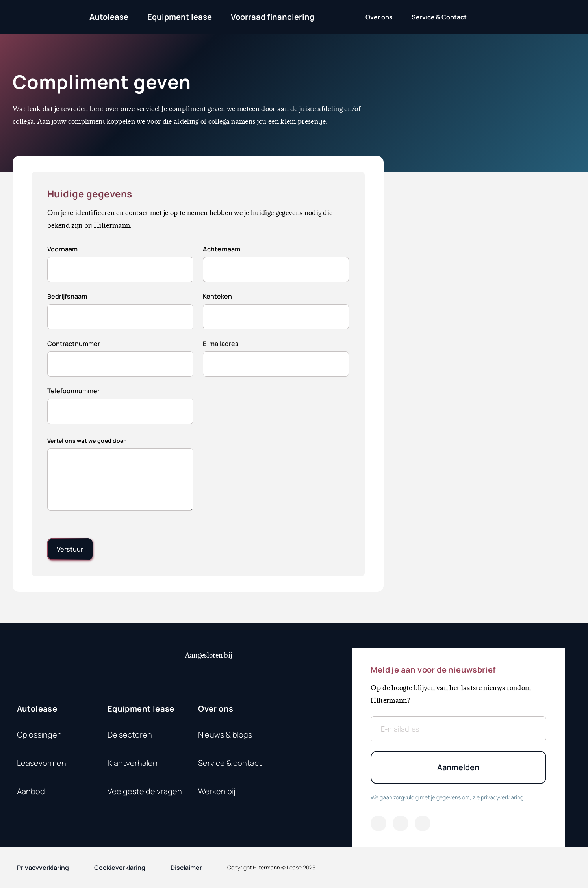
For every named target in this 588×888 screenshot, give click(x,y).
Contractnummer (74, 344)
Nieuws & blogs (225, 735)
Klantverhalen (133, 763)
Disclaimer (186, 868)
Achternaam (222, 249)
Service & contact (230, 763)
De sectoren (130, 735)
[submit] (70, 549)
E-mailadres (221, 344)
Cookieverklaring (120, 868)
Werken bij (217, 791)
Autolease (109, 17)
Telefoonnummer (73, 391)
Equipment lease (180, 17)
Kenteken (217, 296)
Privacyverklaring (43, 868)
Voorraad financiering (273, 17)
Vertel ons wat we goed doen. (88, 441)
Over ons (216, 709)
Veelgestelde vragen (145, 791)
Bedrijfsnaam (67, 296)
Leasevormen (42, 763)
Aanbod (31, 791)
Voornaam (62, 249)
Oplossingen (39, 735)
